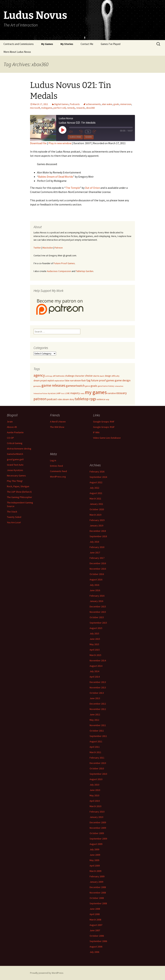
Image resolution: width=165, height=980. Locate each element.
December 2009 (98, 822)
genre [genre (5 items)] (88, 386)
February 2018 (97, 547)
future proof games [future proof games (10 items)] (103, 380)
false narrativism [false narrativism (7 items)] (73, 380)
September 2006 (98, 941)
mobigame (47, 108)
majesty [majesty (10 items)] (75, 393)
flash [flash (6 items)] (84, 381)
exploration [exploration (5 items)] (59, 381)
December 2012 (98, 704)
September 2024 (98, 477)
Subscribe (75, 137)
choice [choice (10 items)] (89, 376)
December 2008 (98, 887)
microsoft (35, 108)
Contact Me (87, 44)
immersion (126, 104)
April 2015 (95, 650)
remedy (71, 108)
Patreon (59, 248)
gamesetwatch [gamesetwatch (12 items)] (75, 386)
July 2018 (94, 542)
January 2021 (96, 504)
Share (89, 137)
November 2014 (98, 660)
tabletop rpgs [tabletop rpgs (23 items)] (85, 399)
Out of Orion (92, 188)
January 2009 (96, 882)
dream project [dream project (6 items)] (40, 381)
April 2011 (95, 747)
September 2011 (98, 736)
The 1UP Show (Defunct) (19, 492)
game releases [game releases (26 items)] (53, 385)
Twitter (37, 248)
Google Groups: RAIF (104, 422)
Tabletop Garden (85, 271)
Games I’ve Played (111, 44)
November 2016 (98, 569)
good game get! (15, 459)
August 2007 (96, 925)
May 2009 (94, 860)
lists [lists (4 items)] (63, 393)
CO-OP (10, 438)
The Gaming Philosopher (20, 497)
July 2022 (94, 488)
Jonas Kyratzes (15, 470)
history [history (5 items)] (111, 386)
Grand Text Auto (15, 465)
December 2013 (98, 682)
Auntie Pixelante (15, 432)
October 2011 (97, 731)
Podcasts (75, 104)
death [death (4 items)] (102, 376)
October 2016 (97, 574)
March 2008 (95, 920)
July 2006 (94, 952)
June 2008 (95, 909)
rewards (81, 108)
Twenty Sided (14, 517)
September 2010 (98, 774)
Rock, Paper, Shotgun (18, 486)
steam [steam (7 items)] (66, 399)
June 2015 (95, 639)
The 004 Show (57, 427)
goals (116, 104)
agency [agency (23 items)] (39, 375)
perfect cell (60, 108)
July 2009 (94, 849)
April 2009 (95, 866)
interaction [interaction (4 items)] (119, 386)
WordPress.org (58, 477)
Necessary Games (16, 476)
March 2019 (95, 515)
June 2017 (95, 553)
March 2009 (95, 871)
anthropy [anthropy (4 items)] (49, 376)
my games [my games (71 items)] (96, 392)
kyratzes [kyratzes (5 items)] (52, 393)
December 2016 (98, 563)
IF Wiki (96, 432)
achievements (93, 104)
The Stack (12, 512)
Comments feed (58, 471)
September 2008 (98, 903)
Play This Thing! (15, 481)
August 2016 (96, 580)
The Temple (73, 188)
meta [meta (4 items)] (82, 393)
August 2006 (96, 947)
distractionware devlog (19, 449)
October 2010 (97, 768)
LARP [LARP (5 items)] (58, 393)
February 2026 (97, 472)
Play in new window (60, 143)
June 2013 (95, 698)
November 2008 (98, 893)
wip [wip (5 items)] (108, 399)
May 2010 (94, 795)
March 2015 (95, 655)
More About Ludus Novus (17, 52)
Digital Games (61, 104)
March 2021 (95, 499)
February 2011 (97, 758)
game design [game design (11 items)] (123, 380)
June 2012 (95, 714)
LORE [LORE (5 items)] (67, 393)
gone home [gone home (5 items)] (103, 386)
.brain (10, 422)
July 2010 (94, 785)
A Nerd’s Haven (58, 422)
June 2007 (95, 930)
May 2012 (94, 720)
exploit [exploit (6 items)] (51, 381)
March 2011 (95, 752)
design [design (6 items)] (108, 376)
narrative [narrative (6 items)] (112, 393)
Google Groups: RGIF (104, 427)
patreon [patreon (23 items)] (40, 399)
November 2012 (98, 709)
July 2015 (94, 633)
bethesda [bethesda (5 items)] (60, 376)
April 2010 (95, 801)
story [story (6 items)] (72, 399)
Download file (38, 143)
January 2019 (96, 526)
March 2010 (95, 806)
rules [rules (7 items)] (60, 399)
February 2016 (97, 596)
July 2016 (94, 585)
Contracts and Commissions (19, 44)
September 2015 (98, 623)
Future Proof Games (64, 263)
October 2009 (97, 833)
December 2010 (98, 763)
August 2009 (96, 844)
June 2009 (95, 855)
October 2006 (97, 936)
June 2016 (95, 590)
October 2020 (97, 509)
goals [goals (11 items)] (94, 386)
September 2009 (98, 839)
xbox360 (90, 108)
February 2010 (97, 812)
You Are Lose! (14, 522)
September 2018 (98, 536)
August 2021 (96, 493)
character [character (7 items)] (79, 376)
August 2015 (96, 628)
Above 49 (12, 427)
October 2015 (97, 617)
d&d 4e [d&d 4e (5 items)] (96, 376)
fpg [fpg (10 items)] (88, 380)
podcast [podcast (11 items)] (52, 399)
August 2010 (96, 779)
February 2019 (97, 520)
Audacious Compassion (59, 271)
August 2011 (96, 741)
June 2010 (95, 790)
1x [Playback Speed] (88, 132)
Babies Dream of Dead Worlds (56, 177)
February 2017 (97, 558)
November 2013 (98, 687)
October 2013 (97, 693)
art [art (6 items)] (54, 376)
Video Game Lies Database (107, 438)
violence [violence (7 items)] (101, 399)
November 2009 (98, 828)
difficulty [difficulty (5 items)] (116, 376)
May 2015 (94, 644)
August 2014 (96, 666)
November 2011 (98, 725)
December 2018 (98, 531)
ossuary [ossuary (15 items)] (121, 393)
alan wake (107, 104)
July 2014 (94, 671)
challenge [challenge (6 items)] (69, 376)
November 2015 (98, 612)
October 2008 (97, 898)
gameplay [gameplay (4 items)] (37, 386)
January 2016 (96, 601)
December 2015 (98, 606)
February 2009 (97, 876)
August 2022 (96, 482)
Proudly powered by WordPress (47, 973)
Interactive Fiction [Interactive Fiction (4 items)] (40, 393)
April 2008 (95, 914)
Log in (53, 460)
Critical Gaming (15, 443)
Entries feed (56, 466)
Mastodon (48, 248)
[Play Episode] (63, 130)
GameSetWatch (15, 454)
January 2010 (96, 817)
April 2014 (95, 677)
